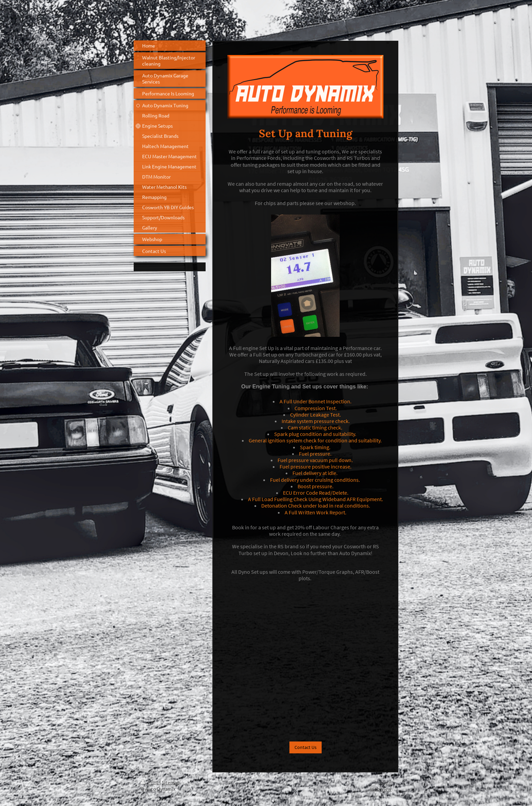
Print (150, 782)
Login (386, 782)
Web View (381, 789)
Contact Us (306, 747)
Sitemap (171, 782)
